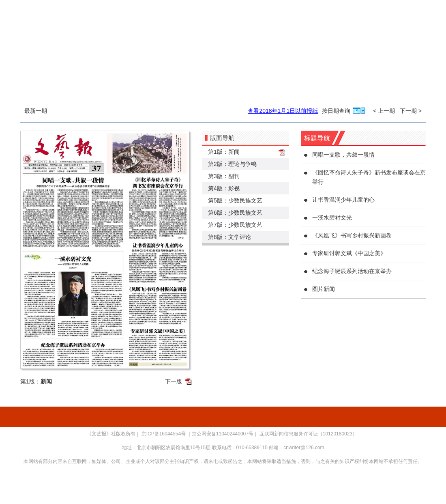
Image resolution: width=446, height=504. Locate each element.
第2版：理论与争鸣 (232, 164)
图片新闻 (324, 289)
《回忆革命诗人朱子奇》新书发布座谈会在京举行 (369, 177)
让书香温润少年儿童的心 (343, 200)
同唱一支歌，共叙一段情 (343, 155)
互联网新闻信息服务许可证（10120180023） (308, 434)
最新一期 (36, 111)
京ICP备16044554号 (164, 434)
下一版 (174, 381)
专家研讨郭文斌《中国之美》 (349, 253)
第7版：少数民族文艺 (235, 225)
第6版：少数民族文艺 (235, 213)
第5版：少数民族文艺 (235, 200)
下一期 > (411, 111)
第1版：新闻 (224, 152)
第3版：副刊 (224, 176)
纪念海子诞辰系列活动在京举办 (352, 271)
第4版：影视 (224, 188)
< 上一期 (384, 111)
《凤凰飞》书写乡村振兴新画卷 (352, 235)
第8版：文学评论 (229, 237)
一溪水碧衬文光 (332, 218)
